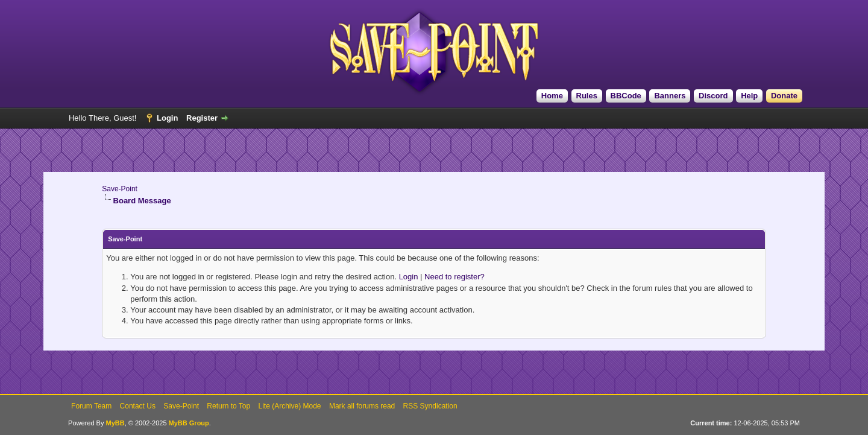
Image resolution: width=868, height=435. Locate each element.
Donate (784, 96)
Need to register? (454, 277)
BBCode (626, 96)
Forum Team (91, 406)
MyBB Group (189, 423)
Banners (670, 96)
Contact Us (138, 406)
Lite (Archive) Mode (290, 406)
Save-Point (120, 189)
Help (749, 96)
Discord (713, 96)
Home (552, 96)
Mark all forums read (362, 406)
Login (167, 118)
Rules (587, 96)
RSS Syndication (430, 406)
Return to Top (228, 406)
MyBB (115, 423)
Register (202, 118)
